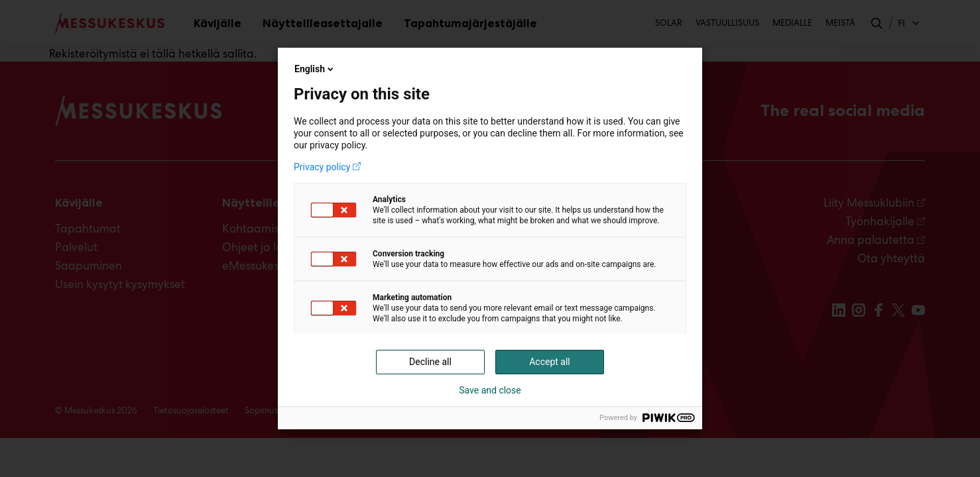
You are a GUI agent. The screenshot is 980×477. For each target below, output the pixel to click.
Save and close (490, 390)
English (315, 69)
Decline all (430, 362)
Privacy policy (322, 167)
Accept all (550, 362)
